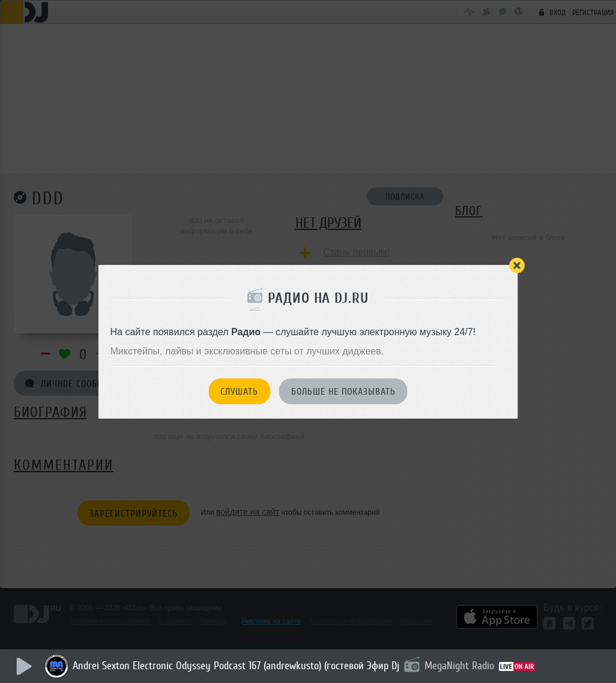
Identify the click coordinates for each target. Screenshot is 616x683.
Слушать (239, 392)
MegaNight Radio (460, 666)
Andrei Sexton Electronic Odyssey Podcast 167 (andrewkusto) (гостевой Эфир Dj (237, 666)
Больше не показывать (343, 392)
